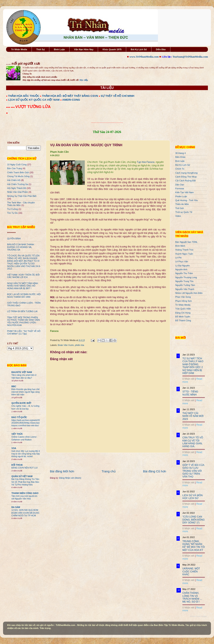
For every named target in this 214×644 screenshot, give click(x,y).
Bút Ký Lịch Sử (139, 49)
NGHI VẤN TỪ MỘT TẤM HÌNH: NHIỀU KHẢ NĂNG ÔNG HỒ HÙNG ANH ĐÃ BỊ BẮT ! (23, 286)
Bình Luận (59, 49)
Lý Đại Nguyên (183, 266)
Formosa (180, 189)
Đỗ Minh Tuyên (183, 317)
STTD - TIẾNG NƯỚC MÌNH (190, 393)
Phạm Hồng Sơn (184, 301)
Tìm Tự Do (12, 213)
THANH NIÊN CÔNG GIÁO (25, 493)
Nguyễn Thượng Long (186, 277)
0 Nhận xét (188, 379)
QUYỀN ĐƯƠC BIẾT (21, 403)
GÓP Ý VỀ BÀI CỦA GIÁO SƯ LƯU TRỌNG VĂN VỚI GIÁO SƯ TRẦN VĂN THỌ (193, 471)
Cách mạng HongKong (186, 173)
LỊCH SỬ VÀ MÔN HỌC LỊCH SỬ (192, 497)
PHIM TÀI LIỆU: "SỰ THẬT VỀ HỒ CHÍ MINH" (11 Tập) (24, 332)
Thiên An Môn (182, 204)
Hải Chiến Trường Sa (18, 184)
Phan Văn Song (183, 297)
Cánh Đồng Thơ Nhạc (186, 177)
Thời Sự (40, 49)
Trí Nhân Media (19, 49)
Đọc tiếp (84, 80)
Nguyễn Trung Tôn (184, 281)
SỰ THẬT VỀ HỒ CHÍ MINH (117, 96)
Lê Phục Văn (182, 262)
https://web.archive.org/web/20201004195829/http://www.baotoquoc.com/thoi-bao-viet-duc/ (26, 423)
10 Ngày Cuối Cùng (17, 165)
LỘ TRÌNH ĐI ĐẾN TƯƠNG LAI (22, 311)
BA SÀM (16, 507)
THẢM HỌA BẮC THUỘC (24, 96)
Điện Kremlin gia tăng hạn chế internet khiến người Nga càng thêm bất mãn (25, 392)
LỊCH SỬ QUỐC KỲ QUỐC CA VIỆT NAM (34, 100)
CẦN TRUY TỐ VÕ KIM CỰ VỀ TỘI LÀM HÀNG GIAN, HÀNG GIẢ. (193, 442)
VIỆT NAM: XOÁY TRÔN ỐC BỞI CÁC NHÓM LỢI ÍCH (23, 276)
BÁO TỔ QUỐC (19, 417)
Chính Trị (180, 169)
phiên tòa (79, 345)
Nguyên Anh (181, 269)
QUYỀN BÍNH (14, 239)
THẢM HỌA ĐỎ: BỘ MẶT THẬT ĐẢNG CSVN (70, 96)
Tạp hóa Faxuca (146, 162)
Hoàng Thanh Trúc (184, 250)
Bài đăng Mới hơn (62, 471)
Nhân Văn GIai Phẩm (18, 192)
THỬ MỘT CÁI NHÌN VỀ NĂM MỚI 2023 (193, 416)
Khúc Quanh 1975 (112, 49)
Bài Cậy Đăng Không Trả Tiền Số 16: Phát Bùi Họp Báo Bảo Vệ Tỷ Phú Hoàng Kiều (25, 482)
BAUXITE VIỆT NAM (22, 372)
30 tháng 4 (180, 153)
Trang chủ (109, 471)
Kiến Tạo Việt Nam (184, 192)
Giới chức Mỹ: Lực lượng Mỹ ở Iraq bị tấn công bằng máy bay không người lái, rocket (26, 454)
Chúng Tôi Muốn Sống (18, 176)
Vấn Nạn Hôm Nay (84, 49)
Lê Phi (178, 258)
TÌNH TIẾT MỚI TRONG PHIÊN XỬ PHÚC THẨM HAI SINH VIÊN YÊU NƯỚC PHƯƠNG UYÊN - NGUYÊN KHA (23, 321)
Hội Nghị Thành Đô (17, 188)
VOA (14, 448)
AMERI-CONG (71, 100)
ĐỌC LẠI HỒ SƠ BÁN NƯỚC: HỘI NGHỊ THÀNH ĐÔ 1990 (24, 296)
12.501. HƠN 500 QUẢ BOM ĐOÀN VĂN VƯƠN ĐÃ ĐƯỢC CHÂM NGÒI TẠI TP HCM (25, 513)
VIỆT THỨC (17, 434)
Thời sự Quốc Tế (184, 212)
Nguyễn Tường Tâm (185, 285)
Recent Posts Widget (198, 616)
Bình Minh (180, 246)
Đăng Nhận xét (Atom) (70, 478)
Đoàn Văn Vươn (66, 345)
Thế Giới (180, 208)
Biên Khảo (180, 157)
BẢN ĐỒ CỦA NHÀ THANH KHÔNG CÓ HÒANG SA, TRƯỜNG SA (21, 247)
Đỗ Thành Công (183, 320)
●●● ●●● (11, 107)
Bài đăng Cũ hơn (155, 471)
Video (178, 216)
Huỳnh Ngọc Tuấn (184, 254)
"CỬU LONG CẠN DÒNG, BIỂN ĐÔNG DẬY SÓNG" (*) (194, 520)
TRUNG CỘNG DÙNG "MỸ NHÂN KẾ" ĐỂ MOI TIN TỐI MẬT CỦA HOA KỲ (194, 546)
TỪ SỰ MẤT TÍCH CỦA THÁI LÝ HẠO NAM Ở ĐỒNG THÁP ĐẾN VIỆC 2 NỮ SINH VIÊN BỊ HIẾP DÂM (193, 366)
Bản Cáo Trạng (15, 168)
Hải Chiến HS (14, 180)
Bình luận (180, 161)
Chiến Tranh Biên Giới (18, 172)
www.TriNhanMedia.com (144, 57)
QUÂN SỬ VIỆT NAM (22, 476)
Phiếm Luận (181, 196)
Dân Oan (180, 185)
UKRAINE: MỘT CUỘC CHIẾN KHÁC (191, 572)
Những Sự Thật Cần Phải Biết (22, 196)
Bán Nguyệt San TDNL (186, 242)
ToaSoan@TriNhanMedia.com (190, 57)
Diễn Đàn (161, 49)
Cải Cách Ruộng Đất (185, 181)
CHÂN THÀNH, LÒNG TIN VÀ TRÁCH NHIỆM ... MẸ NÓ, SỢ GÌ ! (192, 597)
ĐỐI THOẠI (17, 465)
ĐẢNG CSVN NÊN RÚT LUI (24, 468)
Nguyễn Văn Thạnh (185, 289)
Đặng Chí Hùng (183, 313)
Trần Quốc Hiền (183, 309)
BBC (14, 386)
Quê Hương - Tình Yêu (186, 200)
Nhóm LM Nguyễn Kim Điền (189, 293)
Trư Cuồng (13, 209)
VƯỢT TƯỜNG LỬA (33, 107)
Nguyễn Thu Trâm (184, 273)
